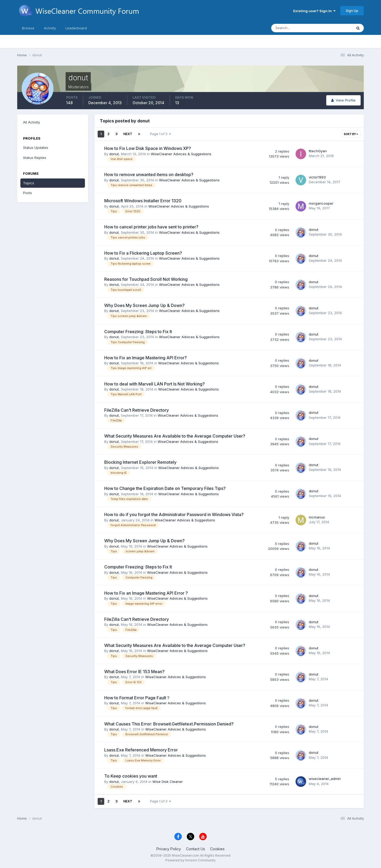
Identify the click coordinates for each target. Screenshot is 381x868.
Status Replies (35, 158)
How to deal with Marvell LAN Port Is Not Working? (155, 384)
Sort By (351, 134)
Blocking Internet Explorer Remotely (140, 462)
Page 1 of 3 (160, 134)
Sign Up (352, 11)
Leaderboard (76, 28)
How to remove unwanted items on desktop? (149, 174)
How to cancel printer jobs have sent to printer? (151, 227)
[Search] (294, 28)
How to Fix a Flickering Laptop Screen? (143, 253)
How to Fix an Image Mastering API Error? (146, 358)
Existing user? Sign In (314, 11)
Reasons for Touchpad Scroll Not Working (146, 279)
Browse (28, 28)
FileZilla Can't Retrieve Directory (137, 410)
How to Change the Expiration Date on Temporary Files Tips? (165, 488)
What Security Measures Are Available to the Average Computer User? (175, 436)
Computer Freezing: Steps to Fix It (138, 332)
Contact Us (196, 849)
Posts (28, 193)
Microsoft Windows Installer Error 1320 (143, 201)
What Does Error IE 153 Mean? (134, 672)
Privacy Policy (169, 849)
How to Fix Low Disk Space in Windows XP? (148, 148)
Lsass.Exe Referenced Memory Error (141, 750)
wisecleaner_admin (325, 779)
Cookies (217, 849)
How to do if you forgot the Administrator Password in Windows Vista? (174, 515)
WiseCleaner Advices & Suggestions (181, 154)
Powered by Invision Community (190, 860)
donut (114, 154)
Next (128, 134)
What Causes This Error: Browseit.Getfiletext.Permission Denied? (169, 724)
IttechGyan (318, 151)
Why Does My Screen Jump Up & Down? (144, 305)
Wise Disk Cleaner (168, 782)
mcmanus (317, 517)
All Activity (31, 122)
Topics (29, 183)
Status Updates (36, 148)
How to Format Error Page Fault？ (137, 698)
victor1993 (317, 177)
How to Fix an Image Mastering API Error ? (146, 593)
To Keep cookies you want (131, 776)
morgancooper (321, 203)
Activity (50, 28)
